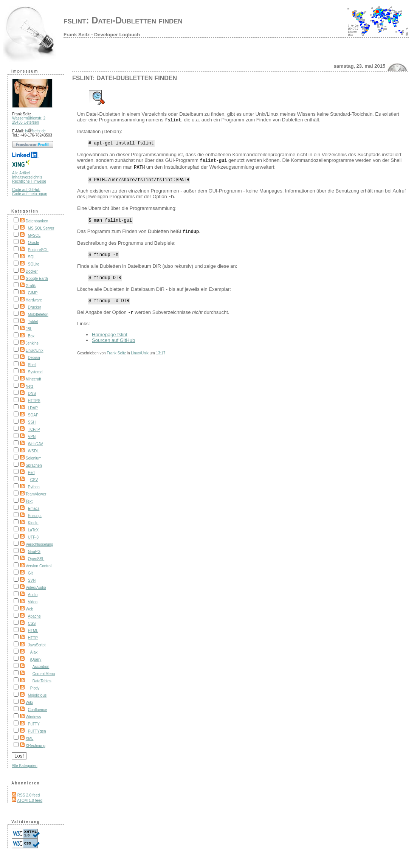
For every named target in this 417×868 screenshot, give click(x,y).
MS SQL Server (41, 228)
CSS (32, 623)
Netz (30, 386)
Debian (34, 358)
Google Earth (37, 279)
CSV (34, 480)
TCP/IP (34, 429)
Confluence (38, 710)
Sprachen (34, 465)
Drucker (35, 307)
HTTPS (34, 401)
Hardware (34, 300)
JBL (29, 329)
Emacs (34, 509)
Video (33, 602)
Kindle (33, 523)
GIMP (33, 293)
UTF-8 (33, 537)
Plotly (35, 688)
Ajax (34, 652)
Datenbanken (37, 221)
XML (30, 738)
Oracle (33, 243)
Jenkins (32, 343)
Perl (31, 473)
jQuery (36, 659)
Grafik (31, 286)
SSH (32, 422)
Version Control (39, 566)
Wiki (29, 703)
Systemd (35, 372)
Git (30, 573)
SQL (32, 257)
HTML (33, 631)
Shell (32, 365)
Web (29, 609)
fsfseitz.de (35, 131)
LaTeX (33, 530)
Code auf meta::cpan (30, 194)
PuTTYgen (37, 731)
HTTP (33, 638)
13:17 (160, 355)
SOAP (33, 415)
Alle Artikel (21, 173)
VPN (32, 437)
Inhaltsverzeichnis (27, 177)
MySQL (34, 235)
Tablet (33, 322)
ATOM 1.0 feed (30, 800)
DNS (32, 394)
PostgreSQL (38, 250)
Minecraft (33, 379)
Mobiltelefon (38, 314)
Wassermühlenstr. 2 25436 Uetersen (29, 120)
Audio (33, 595)
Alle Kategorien (25, 766)
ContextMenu (44, 674)
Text (29, 501)
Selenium (34, 458)
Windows (33, 717)
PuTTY (34, 724)
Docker (32, 271)
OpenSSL (36, 559)
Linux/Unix (35, 350)
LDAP (33, 408)
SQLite (34, 264)
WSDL (33, 451)
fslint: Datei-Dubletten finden (123, 20)
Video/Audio (36, 588)
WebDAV (36, 444)
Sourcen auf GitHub (113, 342)
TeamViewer (36, 494)
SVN (32, 580)
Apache (34, 616)
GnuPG (34, 552)
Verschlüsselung (40, 544)
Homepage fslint (110, 337)
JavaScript (37, 645)
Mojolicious (37, 695)
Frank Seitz (116, 355)
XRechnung (36, 746)
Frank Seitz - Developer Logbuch (102, 35)
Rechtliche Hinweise (29, 181)
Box (31, 336)
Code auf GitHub (26, 190)
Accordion (41, 667)
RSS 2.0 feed (29, 795)
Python (34, 487)
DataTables (42, 681)
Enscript (35, 516)
